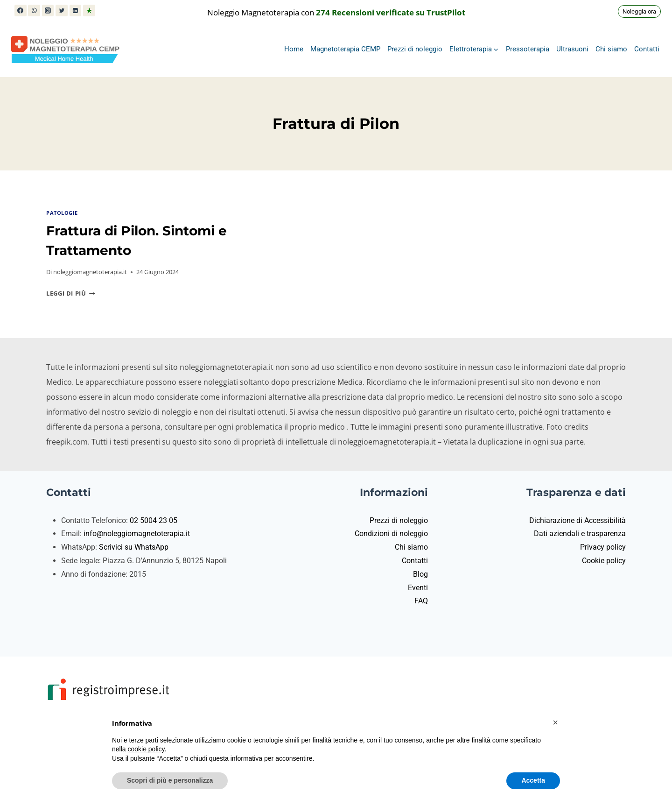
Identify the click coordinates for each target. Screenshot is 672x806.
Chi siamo (611, 49)
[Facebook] (21, 11)
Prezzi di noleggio (415, 49)
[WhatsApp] (34, 11)
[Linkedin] (76, 11)
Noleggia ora (639, 11)
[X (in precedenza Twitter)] (62, 11)
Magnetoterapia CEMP (345, 49)
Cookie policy (604, 561)
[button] (555, 722)
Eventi (418, 588)
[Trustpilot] (89, 11)
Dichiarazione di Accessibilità (577, 520)
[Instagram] (48, 11)
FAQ (421, 601)
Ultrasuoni (572, 49)
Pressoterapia (528, 49)
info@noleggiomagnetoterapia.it (137, 534)
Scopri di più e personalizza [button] (170, 780)
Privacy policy (603, 547)
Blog (420, 574)
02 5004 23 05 (154, 520)
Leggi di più (71, 293)
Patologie (62, 213)
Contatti (647, 49)
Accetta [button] (533, 780)
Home (294, 49)
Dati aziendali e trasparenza (580, 534)
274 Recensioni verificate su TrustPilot (391, 12)
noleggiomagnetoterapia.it (90, 272)
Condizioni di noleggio (391, 534)
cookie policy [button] (146, 749)
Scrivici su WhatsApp (134, 547)
